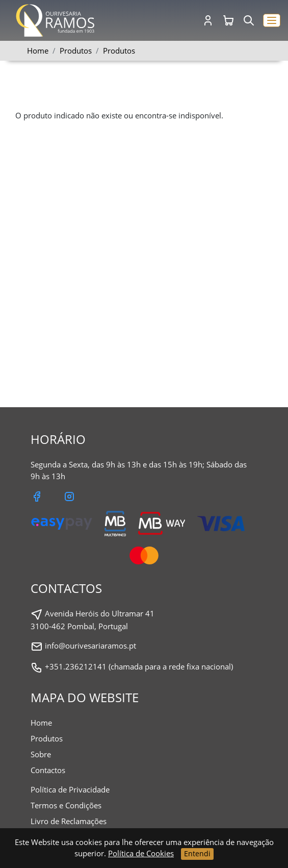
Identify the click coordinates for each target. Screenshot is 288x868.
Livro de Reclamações (69, 821)
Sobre (41, 754)
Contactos (48, 770)
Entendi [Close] (197, 853)
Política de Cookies (141, 853)
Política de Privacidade (70, 789)
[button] (272, 21)
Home (38, 51)
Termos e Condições (66, 805)
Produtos (119, 51)
